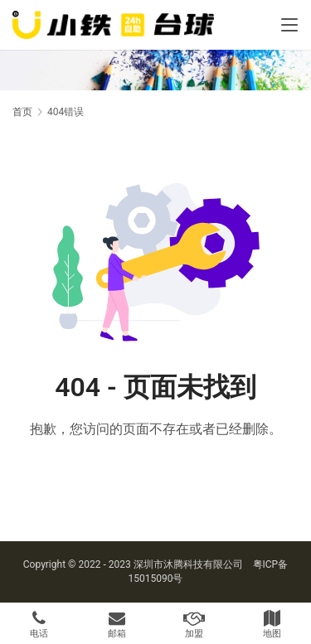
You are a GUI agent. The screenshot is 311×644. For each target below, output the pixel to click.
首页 (22, 112)
